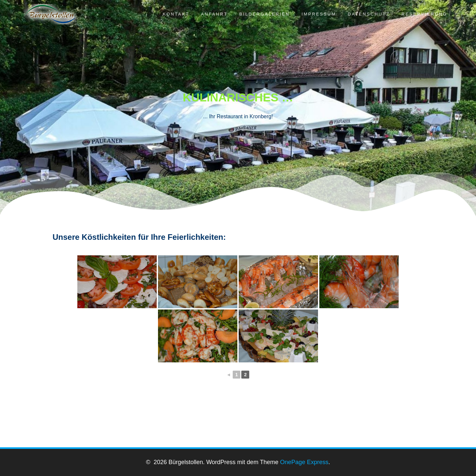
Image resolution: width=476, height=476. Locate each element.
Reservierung (424, 14)
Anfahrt (214, 14)
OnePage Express (304, 462)
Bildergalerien (265, 14)
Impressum (319, 14)
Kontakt (176, 14)
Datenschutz (369, 14)
